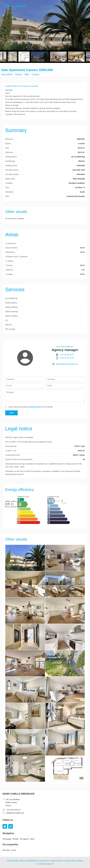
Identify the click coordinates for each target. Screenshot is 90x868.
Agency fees (56, 861)
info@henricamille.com (15, 813)
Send (11, 413)
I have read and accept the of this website (30, 407)
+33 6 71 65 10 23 (67, 358)
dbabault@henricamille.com (67, 364)
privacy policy (35, 407)
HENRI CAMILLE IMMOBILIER (19, 794)
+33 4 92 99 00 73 (67, 355)
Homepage (16, 9)
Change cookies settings (73, 861)
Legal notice (44, 861)
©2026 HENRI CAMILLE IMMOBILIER (22, 861)
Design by (46, 864)
